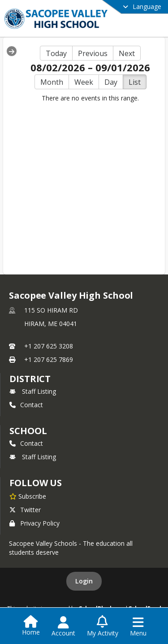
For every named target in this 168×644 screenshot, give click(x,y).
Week (84, 82)
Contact (26, 405)
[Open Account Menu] (63, 627)
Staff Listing (33, 391)
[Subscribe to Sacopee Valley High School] (28, 496)
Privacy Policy (34, 523)
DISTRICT (30, 379)
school (28, 431)
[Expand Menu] (12, 51)
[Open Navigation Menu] (138, 627)
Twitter (25, 510)
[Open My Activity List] (103, 627)
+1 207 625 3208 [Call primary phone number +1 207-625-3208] (49, 346)
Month (52, 82)
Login (84, 581)
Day (111, 82)
